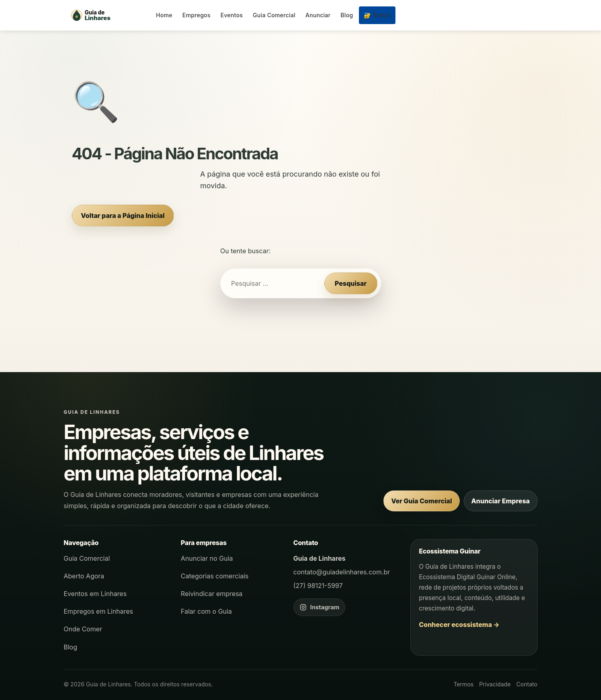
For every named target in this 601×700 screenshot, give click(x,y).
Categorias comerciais (215, 576)
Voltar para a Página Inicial (123, 216)
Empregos (196, 15)
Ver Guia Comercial (421, 501)
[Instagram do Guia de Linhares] (320, 607)
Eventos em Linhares (95, 594)
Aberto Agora (84, 576)
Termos (464, 684)
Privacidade (495, 684)
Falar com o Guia (206, 611)
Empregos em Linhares (99, 611)
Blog (347, 15)
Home (164, 15)
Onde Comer (83, 629)
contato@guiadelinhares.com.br (342, 572)
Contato (527, 684)
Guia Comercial (274, 15)
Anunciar (318, 15)
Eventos (232, 15)
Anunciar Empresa (501, 501)
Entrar (377, 15)
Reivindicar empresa (212, 594)
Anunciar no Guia (207, 558)
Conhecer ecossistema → (459, 625)
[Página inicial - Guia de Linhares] (108, 15)
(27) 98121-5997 (318, 586)
